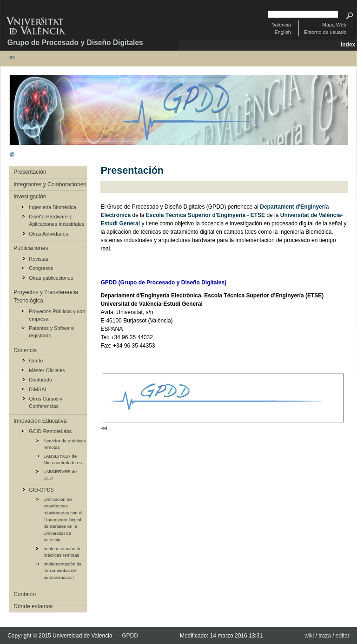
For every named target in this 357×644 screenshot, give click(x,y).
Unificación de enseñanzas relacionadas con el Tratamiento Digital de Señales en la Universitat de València (63, 519)
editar (343, 636)
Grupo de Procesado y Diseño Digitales (75, 43)
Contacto (25, 594)
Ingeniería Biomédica (52, 207)
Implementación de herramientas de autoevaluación (62, 571)
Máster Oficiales (47, 370)
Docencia (25, 350)
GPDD (130, 636)
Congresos (41, 268)
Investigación (30, 197)
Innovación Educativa (40, 421)
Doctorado (40, 380)
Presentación (30, 172)
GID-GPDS (41, 490)
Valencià (281, 25)
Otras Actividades (48, 234)
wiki (309, 636)
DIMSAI (37, 389)
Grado (36, 361)
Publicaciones (31, 248)
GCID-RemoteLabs (50, 431)
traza (325, 636)
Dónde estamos (33, 606)
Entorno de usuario (325, 32)
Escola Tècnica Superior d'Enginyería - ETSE (205, 215)
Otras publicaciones (51, 278)
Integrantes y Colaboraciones (50, 184)
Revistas (38, 259)
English (282, 32)
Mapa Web (334, 25)
